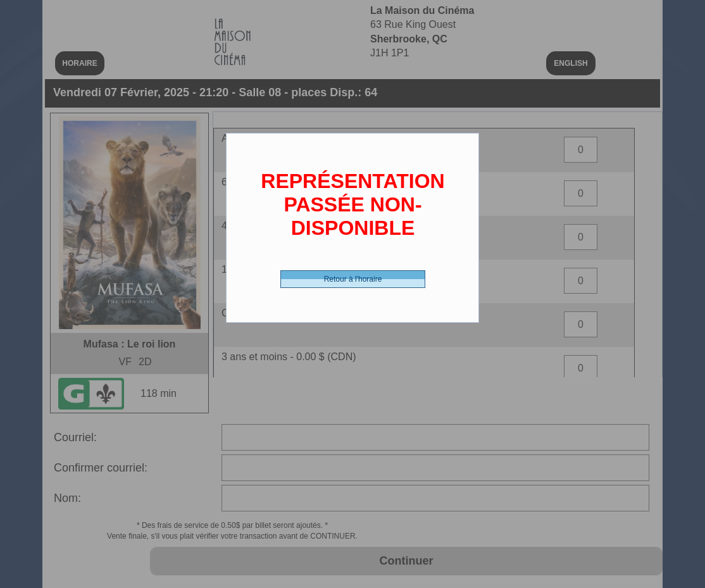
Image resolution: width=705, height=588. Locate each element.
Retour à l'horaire (353, 279)
